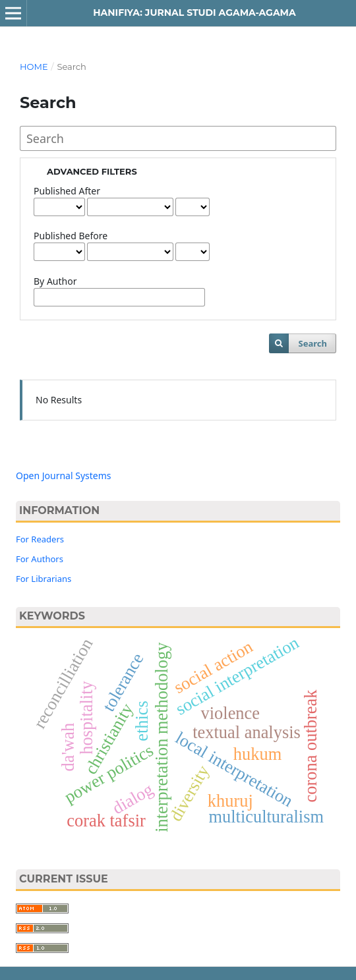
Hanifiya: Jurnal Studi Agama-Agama (194, 13)
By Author (55, 281)
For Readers (40, 539)
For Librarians (44, 579)
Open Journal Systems (64, 476)
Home (34, 67)
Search (313, 343)
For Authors (40, 559)
